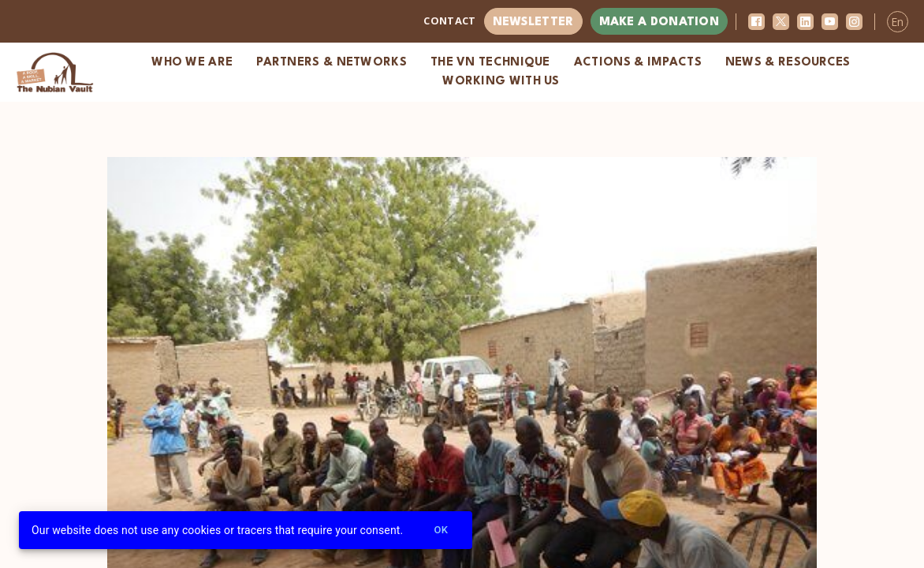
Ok (441, 531)
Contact (449, 21)
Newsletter (533, 22)
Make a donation (659, 22)
